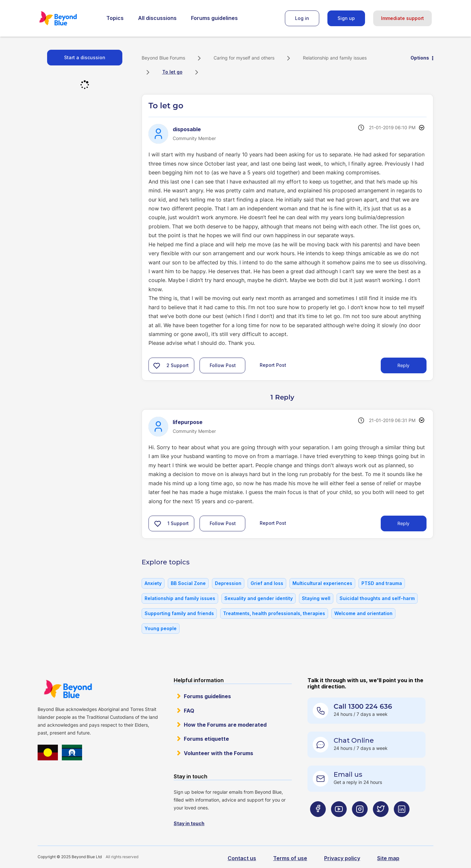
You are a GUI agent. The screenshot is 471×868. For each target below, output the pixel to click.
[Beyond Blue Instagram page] (360, 822)
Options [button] (420, 58)
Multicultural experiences (322, 583)
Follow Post (223, 365)
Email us (348, 774)
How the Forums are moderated (225, 725)
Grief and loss (267, 583)
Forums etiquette (206, 739)
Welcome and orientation (363, 613)
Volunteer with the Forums (218, 753)
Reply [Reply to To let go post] (403, 365)
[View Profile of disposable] (187, 129)
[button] (157, 365)
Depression (228, 583)
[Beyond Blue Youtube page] (339, 822)
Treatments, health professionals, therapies (274, 613)
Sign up (346, 18)
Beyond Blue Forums (67, 18)
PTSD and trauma (382, 583)
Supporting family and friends (179, 613)
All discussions (157, 18)
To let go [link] (172, 72)
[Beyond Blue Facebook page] (318, 822)
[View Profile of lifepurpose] (188, 422)
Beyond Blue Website (68, 689)
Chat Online (354, 740)
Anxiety (153, 583)
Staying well (316, 598)
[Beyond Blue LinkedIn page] (402, 822)
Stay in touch (189, 823)
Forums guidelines (214, 18)
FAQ (189, 711)
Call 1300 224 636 (363, 706)
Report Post (273, 365)
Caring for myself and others (244, 58)
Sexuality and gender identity (259, 598)
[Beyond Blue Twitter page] (381, 822)
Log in (302, 18)
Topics (115, 18)
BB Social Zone (188, 583)
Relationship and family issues (335, 58)
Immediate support (402, 18)
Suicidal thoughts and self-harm (377, 598)
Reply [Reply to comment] (403, 523)
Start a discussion (85, 57)
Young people (161, 628)
